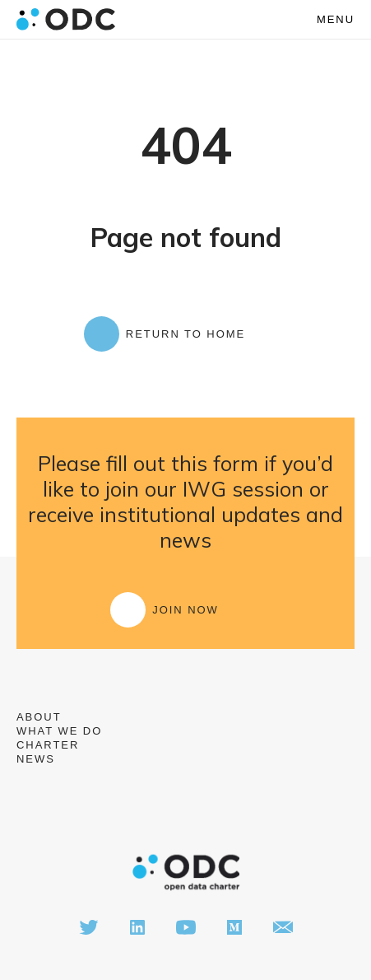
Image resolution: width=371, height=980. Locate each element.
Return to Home (185, 334)
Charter (48, 745)
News (36, 759)
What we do (59, 731)
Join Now (185, 610)
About (39, 717)
